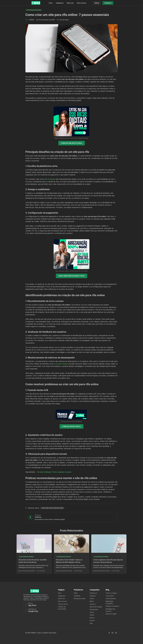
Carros (92, 598)
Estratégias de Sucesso (110, 610)
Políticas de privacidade (62, 608)
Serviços (93, 604)
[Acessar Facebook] (109, 633)
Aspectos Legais (111, 614)
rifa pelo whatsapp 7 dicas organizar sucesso (54, 472)
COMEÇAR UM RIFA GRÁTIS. (71, 426)
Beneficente (94, 610)
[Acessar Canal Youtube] (113, 633)
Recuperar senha (80, 598)
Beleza (92, 618)
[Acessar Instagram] (116, 633)
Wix (46, 179)
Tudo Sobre (110, 596)
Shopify (52, 179)
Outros (92, 612)
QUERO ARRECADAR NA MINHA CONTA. (72, 276)
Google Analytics (62, 364)
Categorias (60, 3)
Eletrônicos (93, 593)
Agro (91, 623)
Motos (92, 601)
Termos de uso (63, 604)
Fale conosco (82, 3)
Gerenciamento (111, 598)
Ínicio (60, 593)
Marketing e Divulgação (110, 602)
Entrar (76, 593)
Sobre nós (70, 3)
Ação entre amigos (96, 607)
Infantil (92, 615)
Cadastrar (77, 596)
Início (51, 3)
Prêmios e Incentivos (112, 606)
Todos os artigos (111, 593)
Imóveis (92, 621)
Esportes (93, 596)
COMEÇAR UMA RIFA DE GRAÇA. (72, 143)
